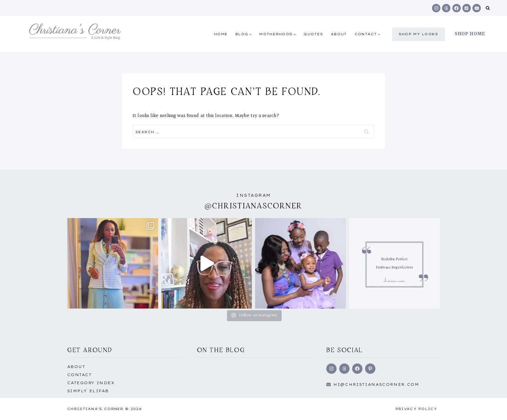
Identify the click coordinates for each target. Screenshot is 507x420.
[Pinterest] (467, 8)
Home (221, 34)
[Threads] (446, 8)
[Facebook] (457, 8)
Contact (79, 375)
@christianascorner (253, 206)
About (339, 34)
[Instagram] (436, 8)
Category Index (91, 383)
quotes (313, 34)
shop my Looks (419, 34)
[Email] (477, 8)
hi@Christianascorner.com (376, 384)
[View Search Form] (488, 8)
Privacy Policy (416, 409)
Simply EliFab (88, 391)
